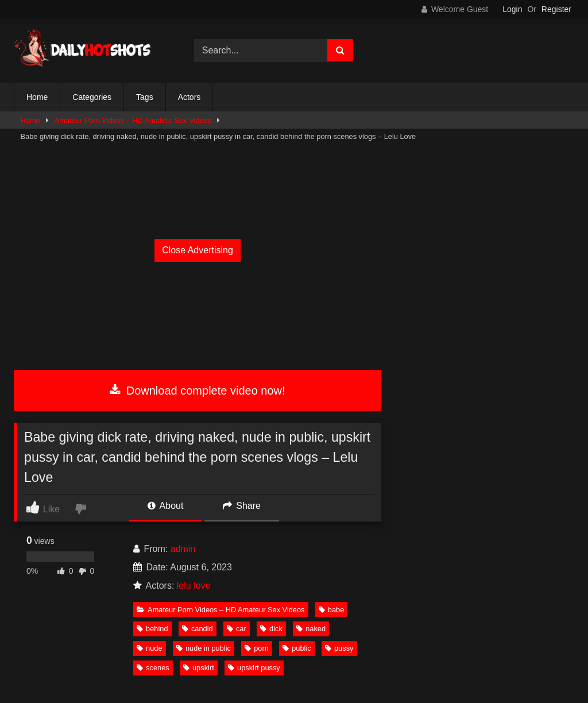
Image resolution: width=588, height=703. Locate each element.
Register (556, 9)
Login (512, 9)
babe (331, 610)
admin (183, 549)
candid (198, 629)
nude (149, 648)
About (165, 506)
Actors (189, 97)
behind (152, 629)
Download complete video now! (197, 391)
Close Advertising (198, 250)
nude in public (204, 648)
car (237, 629)
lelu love (194, 586)
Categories (92, 97)
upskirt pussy (254, 668)
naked (311, 629)
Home (37, 97)
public (297, 648)
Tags (145, 97)
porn (257, 648)
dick (271, 629)
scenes (153, 668)
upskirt (199, 668)
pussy (339, 648)
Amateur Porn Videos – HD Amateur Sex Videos (133, 120)
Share (242, 506)
